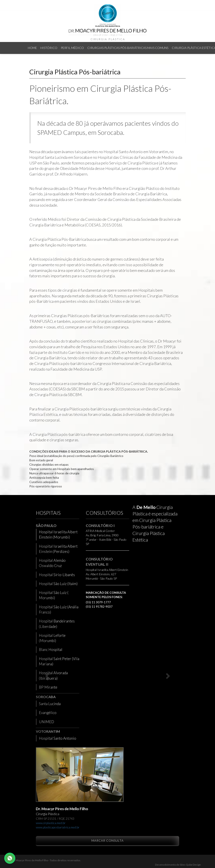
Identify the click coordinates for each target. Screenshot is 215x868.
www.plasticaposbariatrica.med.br (58, 827)
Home (32, 48)
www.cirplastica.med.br (51, 823)
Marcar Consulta (107, 840)
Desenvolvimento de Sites (170, 865)
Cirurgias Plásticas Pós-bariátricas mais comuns (128, 48)
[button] (47, 675)
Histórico (49, 48)
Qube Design (193, 865)
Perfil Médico (72, 48)
